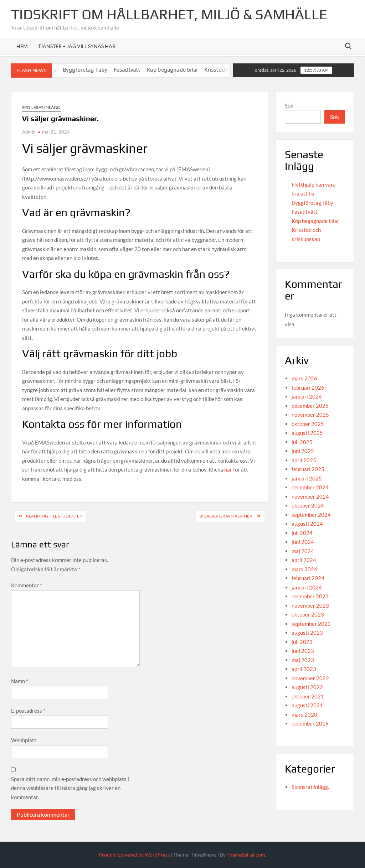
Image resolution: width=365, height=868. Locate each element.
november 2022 (310, 678)
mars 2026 (304, 378)
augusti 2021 (307, 705)
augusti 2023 (307, 633)
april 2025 (304, 460)
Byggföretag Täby (93, 70)
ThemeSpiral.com (246, 855)
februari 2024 (308, 578)
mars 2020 (304, 714)
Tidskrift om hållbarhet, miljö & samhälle (169, 14)
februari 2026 (308, 388)
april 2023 (304, 669)
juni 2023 (303, 651)
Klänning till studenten (54, 516)
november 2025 (310, 415)
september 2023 (311, 624)
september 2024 (311, 515)
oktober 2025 (308, 424)
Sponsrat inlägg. (42, 107)
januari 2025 (307, 478)
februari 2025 (308, 469)
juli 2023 (302, 642)
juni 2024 (303, 542)
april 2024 (304, 560)
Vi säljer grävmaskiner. (226, 516)
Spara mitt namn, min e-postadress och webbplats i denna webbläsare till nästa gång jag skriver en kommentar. (70, 788)
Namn (20, 681)
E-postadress (28, 711)
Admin (29, 132)
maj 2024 (303, 551)
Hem (22, 46)
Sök (289, 105)
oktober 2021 (308, 696)
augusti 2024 (307, 524)
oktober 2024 (308, 505)
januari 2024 (307, 587)
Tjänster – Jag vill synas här (77, 46)
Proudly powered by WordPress (134, 855)
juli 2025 (302, 442)
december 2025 (310, 406)
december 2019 (310, 723)
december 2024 (310, 487)
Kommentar (27, 585)
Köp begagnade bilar (180, 70)
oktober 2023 (308, 614)
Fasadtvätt (135, 70)
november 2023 (310, 605)
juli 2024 (302, 533)
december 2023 (310, 596)
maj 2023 (303, 660)
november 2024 (310, 497)
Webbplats (24, 740)
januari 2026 (307, 396)
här (228, 469)
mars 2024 (304, 569)
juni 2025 (303, 451)
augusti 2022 (307, 687)
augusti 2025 (307, 433)
